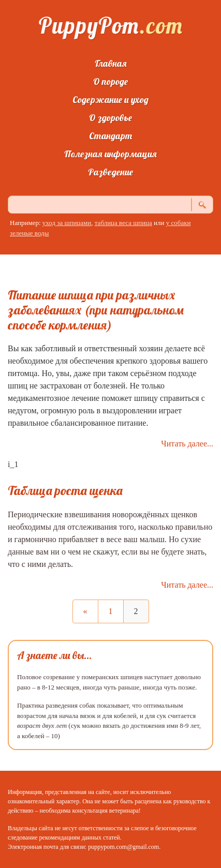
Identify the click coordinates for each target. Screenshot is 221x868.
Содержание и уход (110, 100)
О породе (110, 81)
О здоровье (110, 118)
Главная (111, 63)
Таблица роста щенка (65, 490)
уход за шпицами (67, 223)
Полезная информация (110, 154)
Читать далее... (187, 444)
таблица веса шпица (123, 223)
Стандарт (110, 136)
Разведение (110, 172)
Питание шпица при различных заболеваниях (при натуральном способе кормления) (96, 310)
